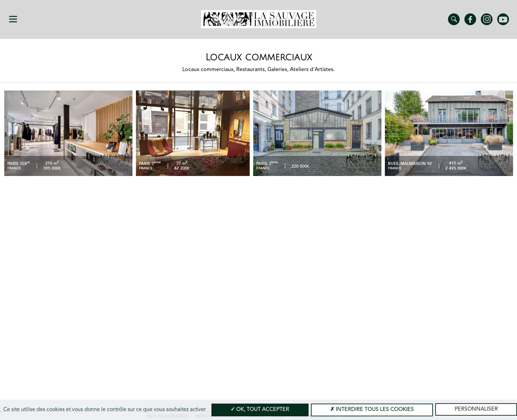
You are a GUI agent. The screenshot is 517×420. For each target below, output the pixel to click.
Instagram (487, 19)
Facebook (470, 19)
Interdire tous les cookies (372, 410)
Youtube (503, 19)
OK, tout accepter (260, 410)
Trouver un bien (454, 19)
